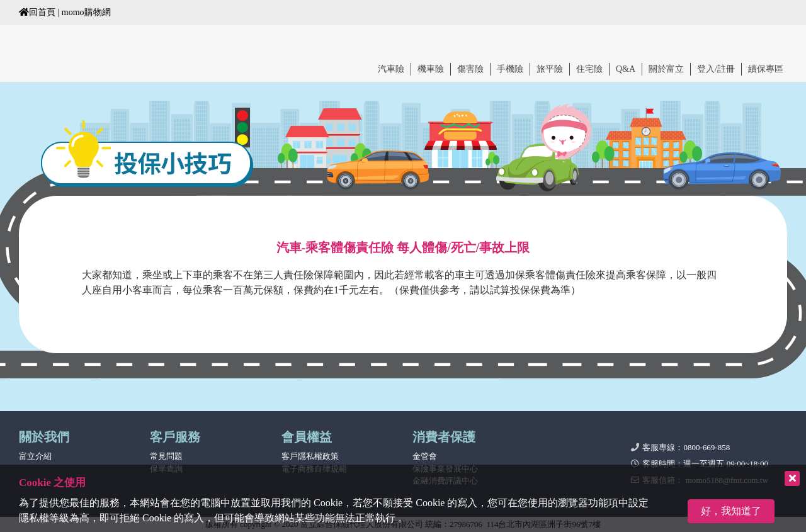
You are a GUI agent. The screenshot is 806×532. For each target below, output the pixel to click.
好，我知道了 (731, 511)
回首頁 (37, 12)
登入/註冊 (716, 69)
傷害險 (470, 69)
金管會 (425, 456)
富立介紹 (35, 456)
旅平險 (550, 69)
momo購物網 (86, 12)
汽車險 (391, 69)
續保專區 (766, 69)
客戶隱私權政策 (310, 456)
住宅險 (589, 69)
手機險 (510, 69)
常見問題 (166, 456)
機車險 (431, 69)
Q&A (626, 69)
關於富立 (666, 69)
